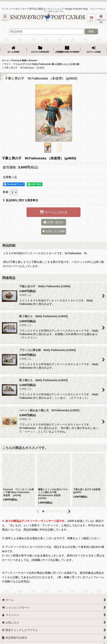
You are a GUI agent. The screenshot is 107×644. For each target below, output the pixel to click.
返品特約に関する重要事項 (20, 200)
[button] (5, 18)
